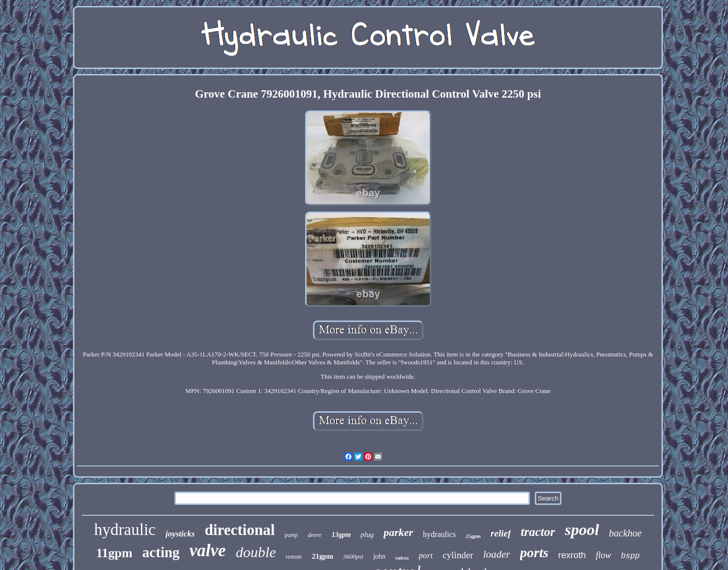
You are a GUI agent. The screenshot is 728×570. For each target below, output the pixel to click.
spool (582, 530)
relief (501, 533)
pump (292, 535)
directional (240, 530)
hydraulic (125, 530)
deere (314, 535)
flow (604, 555)
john (379, 556)
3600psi (353, 556)
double (256, 552)
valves (402, 558)
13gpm (341, 535)
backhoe (625, 533)
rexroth (572, 555)
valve (208, 551)
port (426, 555)
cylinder (458, 555)
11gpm (114, 553)
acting (161, 552)
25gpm (473, 536)
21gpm (323, 556)
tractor (537, 532)
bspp (630, 556)
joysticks (180, 534)
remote (294, 557)
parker (398, 532)
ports (534, 552)
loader (497, 554)
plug (367, 534)
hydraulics (439, 534)
